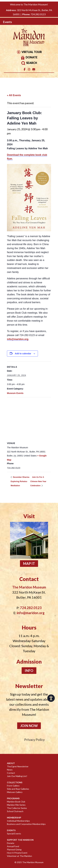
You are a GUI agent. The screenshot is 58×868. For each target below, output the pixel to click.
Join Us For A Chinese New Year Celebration (38, 481)
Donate (29, 57)
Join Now (29, 726)
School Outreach (15, 811)
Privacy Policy (34, 740)
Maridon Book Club (16, 802)
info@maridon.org (18, 339)
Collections (15, 782)
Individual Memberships (18, 821)
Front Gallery (13, 786)
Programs (13, 798)
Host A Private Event (17, 853)
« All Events (14, 95)
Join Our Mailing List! (17, 776)
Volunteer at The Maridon (19, 856)
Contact (11, 773)
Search (29, 63)
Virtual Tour (29, 52)
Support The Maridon (20, 840)
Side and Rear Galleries (18, 789)
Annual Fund (13, 846)
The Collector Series (17, 808)
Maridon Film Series (16, 805)
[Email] (34, 69)
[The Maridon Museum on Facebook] (25, 69)
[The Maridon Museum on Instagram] (29, 69)
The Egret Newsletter (18, 766)
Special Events (14, 834)
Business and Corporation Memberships (26, 824)
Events (11, 830)
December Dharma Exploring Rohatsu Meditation (20, 481)
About (11, 763)
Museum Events (15, 393)
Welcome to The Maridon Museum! (29, 4)
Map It (29, 564)
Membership (14, 818)
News (10, 770)
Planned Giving (14, 849)
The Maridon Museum (33, 862)
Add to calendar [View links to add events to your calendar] (23, 354)
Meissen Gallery (15, 792)
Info (29, 671)
